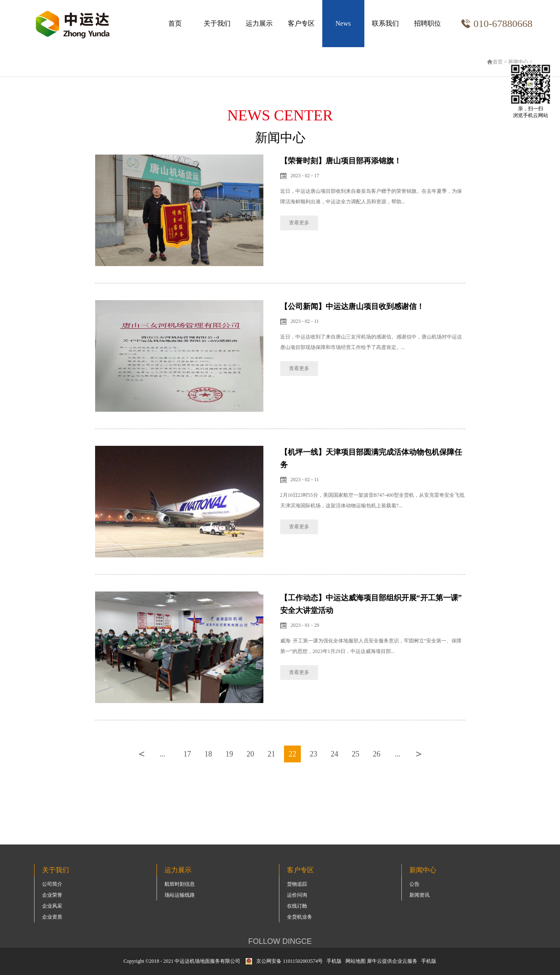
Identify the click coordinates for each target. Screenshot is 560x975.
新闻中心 (518, 62)
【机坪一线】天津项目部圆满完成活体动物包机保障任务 (371, 458)
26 (377, 754)
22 (292, 754)
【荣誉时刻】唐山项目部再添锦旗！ (341, 161)
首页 (175, 23)
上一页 (141, 754)
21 (271, 754)
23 (313, 754)
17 (187, 754)
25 (356, 754)
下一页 (419, 754)
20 (250, 754)
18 (208, 754)
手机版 (333, 961)
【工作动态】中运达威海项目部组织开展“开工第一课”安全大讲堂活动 (371, 604)
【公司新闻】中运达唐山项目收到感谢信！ (352, 306)
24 (334, 754)
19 (229, 754)
